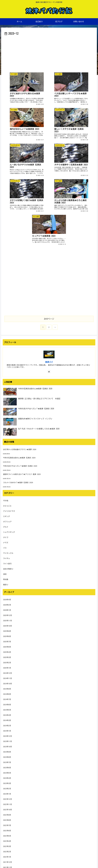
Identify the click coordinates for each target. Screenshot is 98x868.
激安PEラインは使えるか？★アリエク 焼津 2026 (22, 395)
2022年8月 (7, 741)
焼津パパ (49, 283)
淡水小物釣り (8, 490)
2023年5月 (7, 694)
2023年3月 (7, 704)
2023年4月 (7, 699)
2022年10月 (8, 731)
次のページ (49, 240)
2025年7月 (7, 563)
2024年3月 (7, 641)
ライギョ (7, 479)
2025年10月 (8, 547)
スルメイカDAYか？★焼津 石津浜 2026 (18, 403)
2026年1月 (7, 531)
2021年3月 (7, 830)
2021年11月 (8, 788)
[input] (49, 837)
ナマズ (6, 464)
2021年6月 (7, 815)
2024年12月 (8, 594)
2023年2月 (7, 710)
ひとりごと (7, 427)
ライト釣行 (7, 485)
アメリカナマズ (9, 432)
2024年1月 (7, 652)
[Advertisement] (49, 53)
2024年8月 (7, 615)
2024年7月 (7, 620)
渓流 (5, 495)
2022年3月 (7, 767)
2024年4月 (7, 636)
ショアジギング (9, 453)
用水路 (6, 500)
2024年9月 (7, 610)
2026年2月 (7, 526)
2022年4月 (7, 762)
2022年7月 (7, 746)
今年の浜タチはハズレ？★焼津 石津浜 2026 (20, 387)
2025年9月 (7, 552)
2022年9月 (7, 736)
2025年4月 (7, 573)
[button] (93, 837)
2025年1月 (7, 589)
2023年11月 (8, 662)
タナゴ (6, 458)
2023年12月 (8, 657)
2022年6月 (7, 752)
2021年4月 (7, 825)
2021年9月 (7, 799)
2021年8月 (7, 804)
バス (5, 469)
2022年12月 (8, 720)
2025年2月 (7, 584)
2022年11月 (8, 725)
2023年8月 (7, 678)
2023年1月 (7, 715)
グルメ (6, 448)
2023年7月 (7, 683)
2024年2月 (7, 647)
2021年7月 (7, 809)
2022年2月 (7, 773)
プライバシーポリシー (49, 861)
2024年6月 (7, 626)
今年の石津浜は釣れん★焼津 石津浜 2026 (19, 379)
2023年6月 (7, 689)
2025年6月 (7, 568)
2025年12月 (8, 536)
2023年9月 (7, 673)
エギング (7, 437)
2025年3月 (7, 578)
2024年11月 (8, 599)
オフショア (7, 443)
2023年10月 (8, 668)
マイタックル (8, 474)
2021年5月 (7, 820)
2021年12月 (8, 783)
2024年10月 (8, 605)
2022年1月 (7, 778)
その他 (6, 422)
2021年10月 (8, 794)
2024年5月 (7, 631)
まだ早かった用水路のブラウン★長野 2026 (20, 370)
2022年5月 (7, 757)
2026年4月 (7, 521)
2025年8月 (7, 557)
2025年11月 (8, 542)
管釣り (6, 506)
